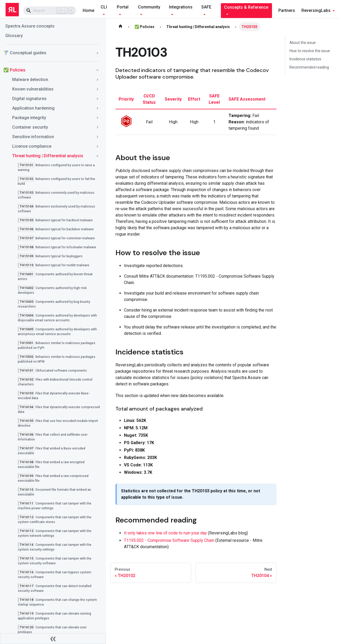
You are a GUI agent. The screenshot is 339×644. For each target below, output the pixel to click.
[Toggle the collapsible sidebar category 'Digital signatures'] (97, 99)
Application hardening (33, 108)
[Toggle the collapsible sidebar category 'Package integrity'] (97, 118)
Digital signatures (29, 99)
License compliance (32, 146)
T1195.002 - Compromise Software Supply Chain (169, 540)
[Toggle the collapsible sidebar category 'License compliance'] (97, 146)
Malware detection (30, 80)
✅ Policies (14, 70)
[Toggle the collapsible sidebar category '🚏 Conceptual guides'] (97, 53)
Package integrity (29, 118)
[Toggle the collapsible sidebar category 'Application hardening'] (97, 108)
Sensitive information (33, 137)
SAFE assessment (247, 99)
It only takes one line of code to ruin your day (165, 533)
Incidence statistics (305, 59)
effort (194, 99)
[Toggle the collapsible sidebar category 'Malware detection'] (97, 80)
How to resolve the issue (310, 51)
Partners (287, 10)
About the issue (303, 43)
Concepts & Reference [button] (246, 7)
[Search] (50, 11)
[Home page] (121, 27)
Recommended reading (309, 67)
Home (88, 10)
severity (173, 99)
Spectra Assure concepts (30, 26)
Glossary (14, 36)
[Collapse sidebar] (53, 639)
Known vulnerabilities (33, 89)
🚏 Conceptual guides (25, 53)
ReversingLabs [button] (316, 10)
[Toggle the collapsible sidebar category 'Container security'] (97, 127)
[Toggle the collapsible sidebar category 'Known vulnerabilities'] (97, 89)
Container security (30, 127)
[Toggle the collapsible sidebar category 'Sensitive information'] (97, 137)
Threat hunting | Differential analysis (48, 156)
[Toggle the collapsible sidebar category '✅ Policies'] (97, 70)
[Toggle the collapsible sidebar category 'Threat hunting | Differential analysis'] (97, 156)
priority (126, 99)
